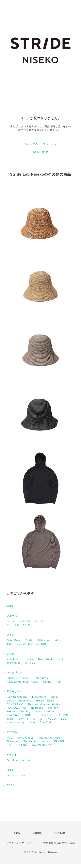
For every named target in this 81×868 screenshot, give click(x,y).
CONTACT (60, 833)
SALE (10, 606)
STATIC (38, 719)
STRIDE (30, 663)
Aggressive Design (50, 738)
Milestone (44, 640)
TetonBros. (13, 715)
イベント (12, 755)
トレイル (25, 621)
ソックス (12, 654)
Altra (58, 640)
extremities (13, 663)
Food (10, 770)
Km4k (55, 697)
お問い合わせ (40, 152)
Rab (58, 682)
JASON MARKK (42, 745)
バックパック (14, 672)
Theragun (12, 741)
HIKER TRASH (45, 701)
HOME (18, 833)
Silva (38, 712)
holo (32, 722)
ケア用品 (12, 732)
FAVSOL (60, 741)
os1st (46, 741)
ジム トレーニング (18, 625)
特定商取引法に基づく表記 (59, 843)
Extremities (39, 697)
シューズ (12, 616)
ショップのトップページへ (40, 144)
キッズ (39, 621)
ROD (10, 738)
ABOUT (38, 833)
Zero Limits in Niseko (20, 760)
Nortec (51, 712)
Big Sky (26, 712)
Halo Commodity (17, 697)
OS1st (62, 659)
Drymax (28, 659)
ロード (10, 621)
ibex (9, 644)
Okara (47, 682)
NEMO (52, 719)
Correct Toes (26, 738)
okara (10, 719)
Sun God (45, 722)
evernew (53, 708)
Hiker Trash (45, 659)
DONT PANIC (15, 704)
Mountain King (16, 722)
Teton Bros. (14, 640)
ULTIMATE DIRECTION (31, 644)
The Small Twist (17, 776)
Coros (10, 701)
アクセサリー (14, 691)
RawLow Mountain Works (22, 682)
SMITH (29, 715)
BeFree (11, 712)
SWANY (23, 719)
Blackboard (31, 741)
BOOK (11, 785)
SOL (63, 719)
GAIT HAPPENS (17, 745)
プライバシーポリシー (19, 843)
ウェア (10, 635)
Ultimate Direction (18, 678)
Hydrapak (37, 708)
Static (30, 640)
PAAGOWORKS (16, 708)
